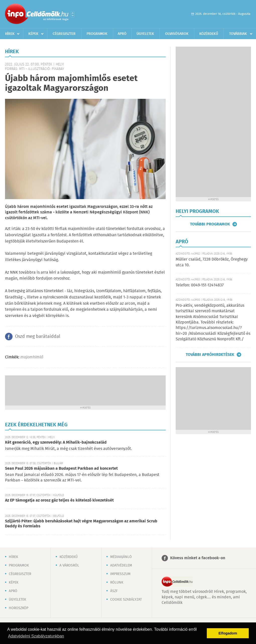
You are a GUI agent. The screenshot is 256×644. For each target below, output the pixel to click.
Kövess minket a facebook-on (198, 558)
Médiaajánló (121, 557)
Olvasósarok (177, 34)
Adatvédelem (121, 566)
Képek (33, 34)
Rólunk (117, 583)
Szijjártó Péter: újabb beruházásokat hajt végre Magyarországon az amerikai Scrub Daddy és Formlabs (81, 524)
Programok (97, 34)
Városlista (73, 14)
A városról (69, 566)
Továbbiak (238, 34)
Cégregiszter (64, 34)
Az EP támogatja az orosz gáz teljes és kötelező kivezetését (59, 500)
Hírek (10, 34)
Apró (122, 34)
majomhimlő (32, 357)
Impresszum (120, 574)
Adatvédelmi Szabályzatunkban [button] (36, 636)
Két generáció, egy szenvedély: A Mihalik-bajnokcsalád (56, 442)
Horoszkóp (19, 608)
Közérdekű (209, 34)
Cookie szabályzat (126, 600)
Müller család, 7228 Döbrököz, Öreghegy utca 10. (212, 262)
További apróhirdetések (210, 355)
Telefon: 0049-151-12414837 (200, 285)
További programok (210, 224)
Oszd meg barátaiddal (38, 337)
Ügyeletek (145, 34)
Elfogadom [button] (228, 633)
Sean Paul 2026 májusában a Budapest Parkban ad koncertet (61, 469)
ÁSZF (114, 591)
